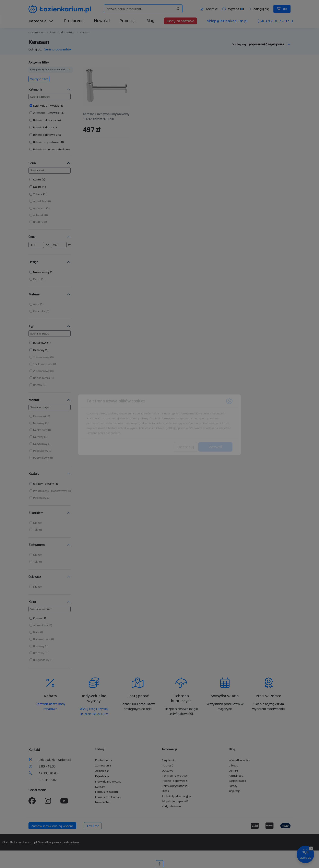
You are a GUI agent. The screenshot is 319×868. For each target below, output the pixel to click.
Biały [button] (36, 632)
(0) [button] (49, 201)
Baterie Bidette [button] (43, 127)
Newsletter (103, 802)
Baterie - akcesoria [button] (45, 120)
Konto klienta (104, 760)
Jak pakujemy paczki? (175, 801)
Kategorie (41, 21)
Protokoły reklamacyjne (176, 796)
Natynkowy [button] (40, 444)
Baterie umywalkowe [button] (46, 142)
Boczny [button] (38, 385)
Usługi (100, 749)
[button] (46, 106)
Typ (31, 326)
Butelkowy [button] (40, 343)
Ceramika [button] (39, 311)
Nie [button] (35, 523)
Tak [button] (35, 530)
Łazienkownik (237, 781)
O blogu (233, 765)
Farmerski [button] (39, 416)
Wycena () (233, 9)
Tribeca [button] (38, 194)
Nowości (102, 20)
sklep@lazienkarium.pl (227, 21)
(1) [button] (61, 106)
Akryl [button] (36, 304)
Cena (32, 237)
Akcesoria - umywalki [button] (46, 113)
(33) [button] (63, 113)
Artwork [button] (38, 215)
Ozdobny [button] (39, 350)
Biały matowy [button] (41, 639)
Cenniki (233, 771)
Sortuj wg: (261, 44)
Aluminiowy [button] (40, 625)
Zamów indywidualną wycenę (52, 826)
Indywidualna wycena (108, 782)
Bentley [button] (38, 222)
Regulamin (169, 760)
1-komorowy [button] (41, 357)
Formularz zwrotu (107, 792)
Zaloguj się (259, 9)
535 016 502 (48, 780)
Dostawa (168, 771)
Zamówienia (103, 765)
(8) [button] (62, 142)
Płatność (167, 765)
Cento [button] (37, 179)
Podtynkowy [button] (41, 458)
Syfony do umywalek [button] (46, 106)
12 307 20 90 (48, 773)
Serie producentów (62, 32)
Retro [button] (37, 279)
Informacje (170, 749)
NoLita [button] (37, 187)
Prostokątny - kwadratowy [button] (50, 491)
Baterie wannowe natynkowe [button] (52, 149)
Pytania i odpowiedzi (175, 781)
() (282, 9)
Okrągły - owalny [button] (43, 484)
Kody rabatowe (180, 21)
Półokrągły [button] (40, 498)
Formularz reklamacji (108, 797)
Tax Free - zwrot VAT (175, 776)
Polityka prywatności (175, 786)
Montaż (34, 400)
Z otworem (37, 545)
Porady (233, 786)
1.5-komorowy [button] (42, 364)
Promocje (128, 20)
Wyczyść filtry (39, 79)
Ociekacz (35, 577)
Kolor (32, 602)
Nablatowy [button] (40, 430)
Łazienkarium (37, 32)
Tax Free (93, 826)
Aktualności (236, 776)
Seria (32, 163)
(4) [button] (59, 120)
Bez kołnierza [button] (42, 378)
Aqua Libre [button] (40, 201)
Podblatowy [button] (41, 451)
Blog (150, 20)
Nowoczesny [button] (41, 272)
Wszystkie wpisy (239, 760)
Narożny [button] (38, 437)
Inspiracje (235, 791)
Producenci (74, 20)
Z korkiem (36, 513)
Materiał (34, 294)
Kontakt (209, 9)
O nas (165, 791)
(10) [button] (58, 135)
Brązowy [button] (39, 653)
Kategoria (35, 89)
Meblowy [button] (39, 423)
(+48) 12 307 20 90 (275, 21)
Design (33, 262)
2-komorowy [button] (41, 371)
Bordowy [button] (39, 646)
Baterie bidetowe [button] (44, 135)
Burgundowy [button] (41, 660)
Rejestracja (102, 776)
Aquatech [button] (39, 208)
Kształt (34, 474)
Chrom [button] (37, 618)
